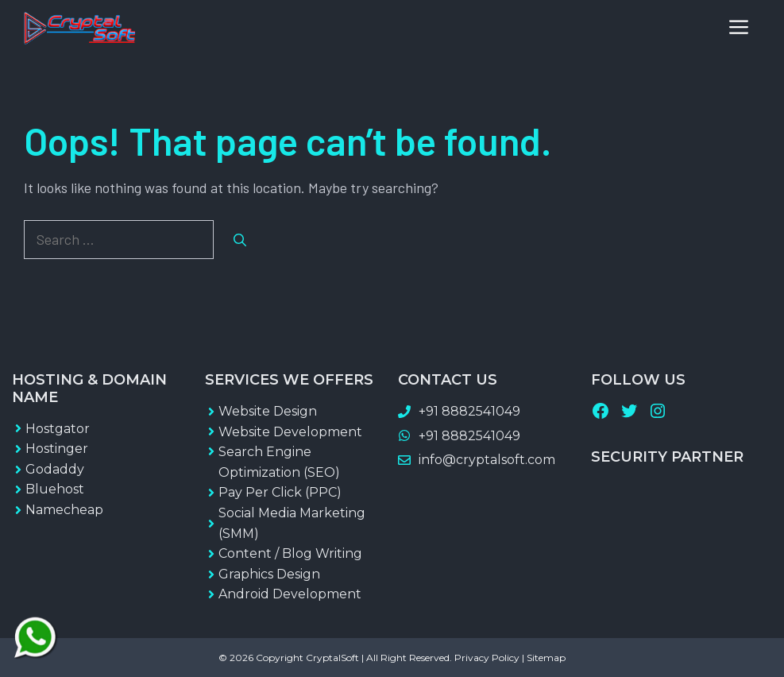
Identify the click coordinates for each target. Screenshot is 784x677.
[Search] (240, 240)
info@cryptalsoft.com (487, 460)
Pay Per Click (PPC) (280, 492)
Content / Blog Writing (290, 553)
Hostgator (58, 429)
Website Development (290, 432)
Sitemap (546, 658)
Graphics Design (269, 574)
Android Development (290, 594)
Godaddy (55, 469)
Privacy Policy (487, 658)
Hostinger (57, 449)
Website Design (268, 411)
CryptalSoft (332, 658)
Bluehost (55, 489)
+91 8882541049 (469, 411)
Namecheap (64, 510)
